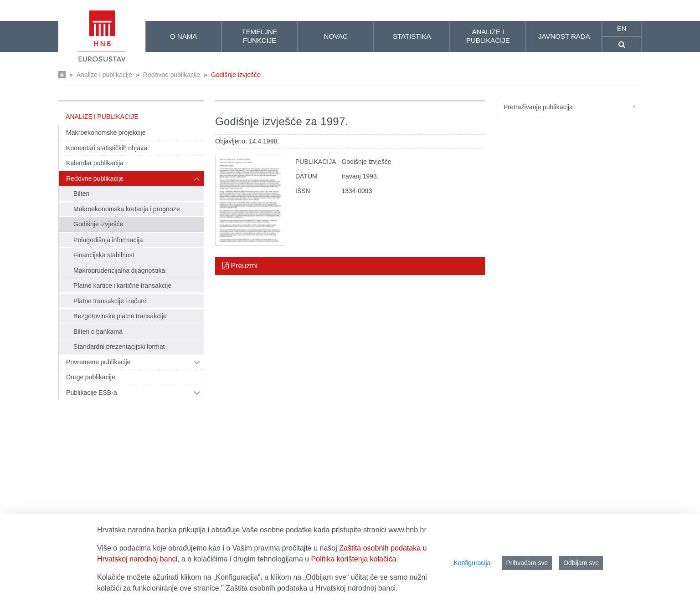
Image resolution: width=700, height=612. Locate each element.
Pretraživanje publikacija (573, 107)
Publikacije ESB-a (92, 393)
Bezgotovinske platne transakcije (120, 316)
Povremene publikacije (98, 362)
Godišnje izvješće (236, 75)
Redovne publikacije (172, 75)
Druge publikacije (91, 377)
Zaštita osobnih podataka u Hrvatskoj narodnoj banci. (311, 588)
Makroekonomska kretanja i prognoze (127, 209)
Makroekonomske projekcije (106, 133)
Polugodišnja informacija (108, 240)
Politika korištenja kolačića (354, 559)
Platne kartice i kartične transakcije (122, 286)
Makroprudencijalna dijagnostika (119, 270)
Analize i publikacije (104, 75)
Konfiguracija (472, 563)
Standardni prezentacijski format (119, 347)
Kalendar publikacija (95, 163)
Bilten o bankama (98, 331)
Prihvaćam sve (527, 563)
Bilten (81, 194)
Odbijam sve (581, 563)
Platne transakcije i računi (110, 301)
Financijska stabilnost (104, 255)
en (622, 28)
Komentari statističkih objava (107, 148)
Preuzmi (240, 266)
